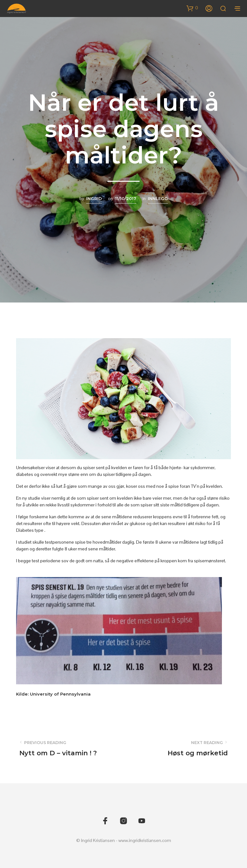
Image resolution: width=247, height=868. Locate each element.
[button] (192, 8)
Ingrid (94, 198)
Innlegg (158, 198)
